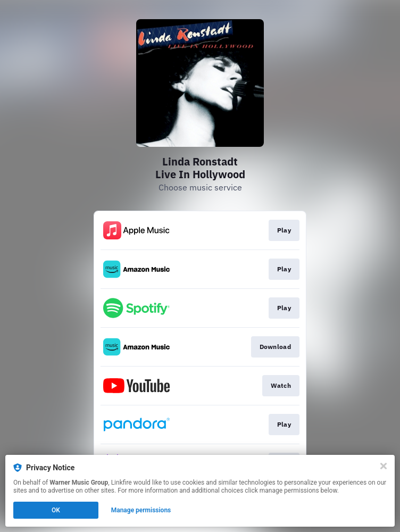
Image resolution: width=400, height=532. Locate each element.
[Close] (384, 466)
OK (56, 510)
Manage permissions (141, 510)
